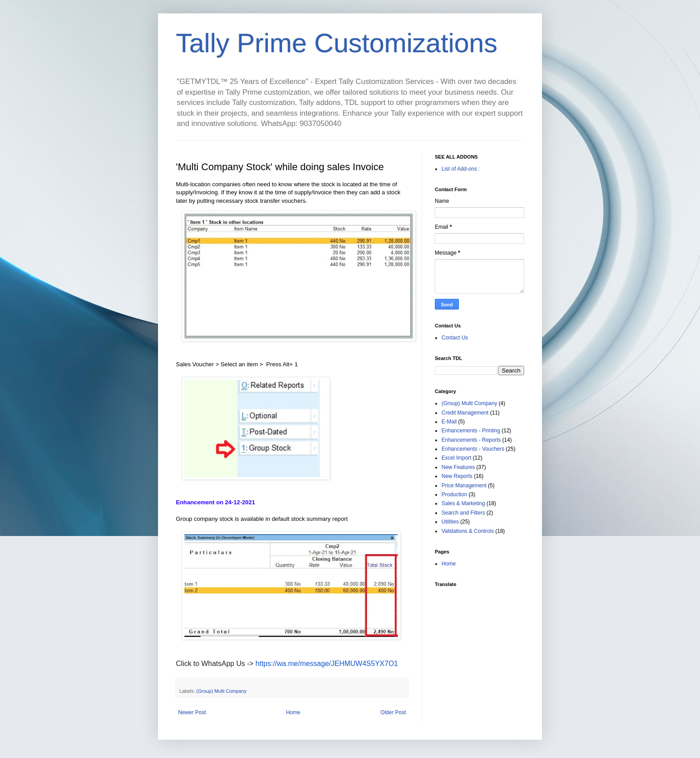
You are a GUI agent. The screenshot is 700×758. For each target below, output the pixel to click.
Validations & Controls (468, 531)
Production (454, 494)
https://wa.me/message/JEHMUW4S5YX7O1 (327, 664)
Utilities (450, 522)
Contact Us (455, 338)
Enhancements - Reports (471, 440)
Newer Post (192, 712)
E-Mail (449, 422)
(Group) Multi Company (221, 691)
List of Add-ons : (461, 169)
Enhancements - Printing (471, 431)
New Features (458, 467)
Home (293, 712)
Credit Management (465, 413)
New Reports (457, 476)
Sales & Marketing (463, 503)
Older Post (393, 712)
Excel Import (456, 458)
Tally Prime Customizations (337, 43)
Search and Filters (463, 513)
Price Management (464, 486)
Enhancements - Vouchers (473, 449)
